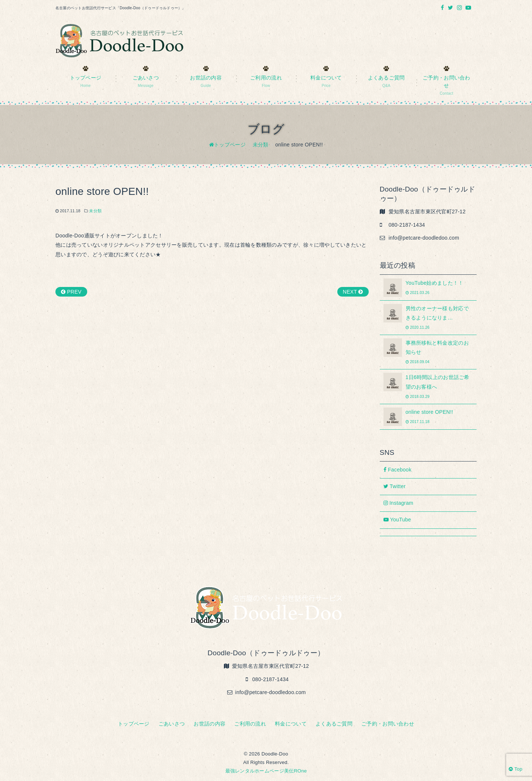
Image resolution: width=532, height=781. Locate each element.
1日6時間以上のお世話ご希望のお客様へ (428, 386)
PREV (71, 292)
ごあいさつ (172, 724)
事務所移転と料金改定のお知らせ (428, 352)
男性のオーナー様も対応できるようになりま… (428, 317)
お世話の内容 (209, 724)
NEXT (353, 292)
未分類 (95, 211)
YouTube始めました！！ (428, 288)
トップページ (134, 724)
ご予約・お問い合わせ (388, 724)
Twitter (395, 486)
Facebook (398, 470)
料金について (291, 724)
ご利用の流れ (250, 724)
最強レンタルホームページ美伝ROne (266, 771)
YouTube (397, 520)
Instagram (398, 503)
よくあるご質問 (334, 724)
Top (516, 769)
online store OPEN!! (428, 417)
